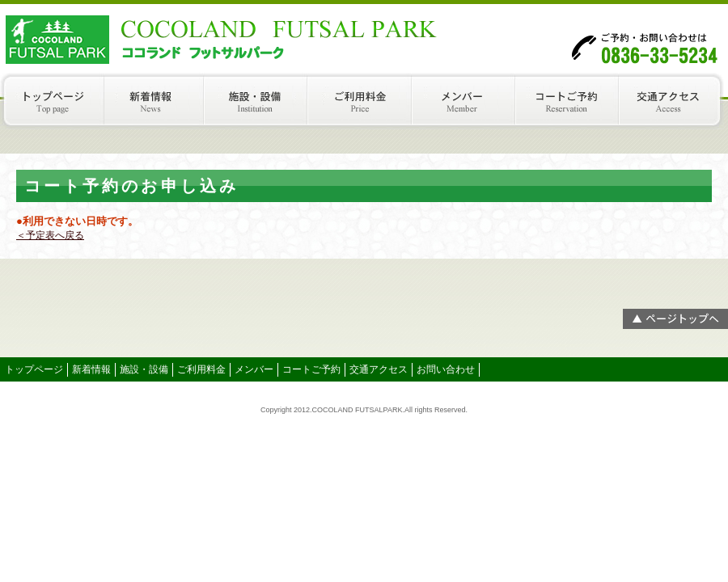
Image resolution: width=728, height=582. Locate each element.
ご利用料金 (364, 101)
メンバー (468, 101)
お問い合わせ (446, 369)
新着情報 (156, 101)
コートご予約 (571, 101)
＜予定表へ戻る (50, 235)
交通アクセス (675, 101)
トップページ (52, 101)
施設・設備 (260, 101)
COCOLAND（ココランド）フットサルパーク (162, 36)
